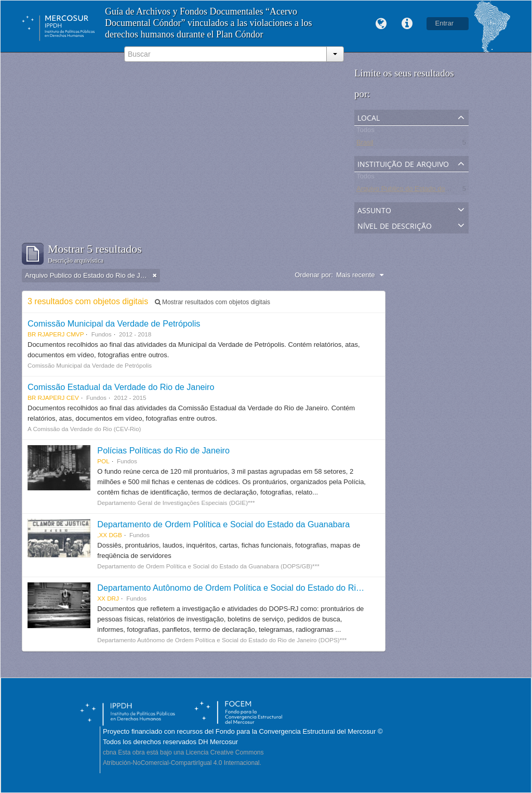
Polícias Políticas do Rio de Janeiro (163, 450)
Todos (365, 132)
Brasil (365, 144)
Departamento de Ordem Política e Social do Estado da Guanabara (223, 524)
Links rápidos (407, 24)
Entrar (444, 23)
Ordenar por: (314, 275)
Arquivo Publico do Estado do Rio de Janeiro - (425, 191)
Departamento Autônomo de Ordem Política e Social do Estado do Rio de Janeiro (250, 588)
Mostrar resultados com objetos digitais (212, 302)
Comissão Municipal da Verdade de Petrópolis (114, 323)
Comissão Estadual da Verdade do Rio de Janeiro (121, 387)
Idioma (381, 24)
